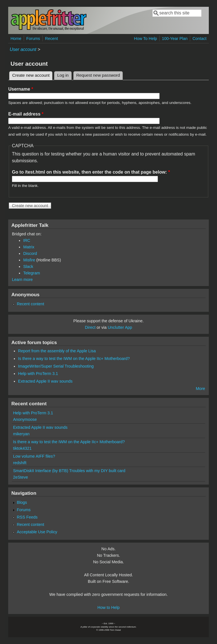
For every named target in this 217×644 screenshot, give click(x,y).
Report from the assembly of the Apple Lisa (57, 351)
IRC (27, 240)
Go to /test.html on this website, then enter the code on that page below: (91, 172)
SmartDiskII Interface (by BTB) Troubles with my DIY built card (69, 471)
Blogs (22, 502)
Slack (28, 266)
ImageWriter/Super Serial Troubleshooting (56, 366)
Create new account (32, 74)
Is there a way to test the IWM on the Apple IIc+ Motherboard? (74, 359)
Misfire (29, 260)
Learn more (22, 280)
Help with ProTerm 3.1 (38, 374)
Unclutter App (120, 327)
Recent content (30, 304)
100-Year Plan (175, 39)
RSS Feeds (27, 517)
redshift (20, 463)
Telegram (32, 273)
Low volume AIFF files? (34, 456)
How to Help (108, 607)
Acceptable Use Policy (37, 532)
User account (23, 49)
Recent (51, 39)
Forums (33, 39)
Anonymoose (25, 419)
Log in (63, 75)
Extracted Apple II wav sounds (45, 381)
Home (16, 39)
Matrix (29, 247)
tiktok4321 (22, 448)
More (200, 389)
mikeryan (21, 434)
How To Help (145, 39)
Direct (90, 327)
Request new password (98, 75)
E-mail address (26, 114)
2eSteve (20, 477)
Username (21, 89)
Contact (199, 39)
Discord (30, 253)
